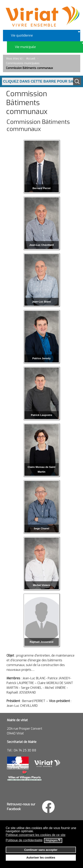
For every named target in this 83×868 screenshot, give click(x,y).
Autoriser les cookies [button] (41, 858)
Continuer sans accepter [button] (41, 850)
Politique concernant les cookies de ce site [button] (36, 835)
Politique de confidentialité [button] (24, 840)
